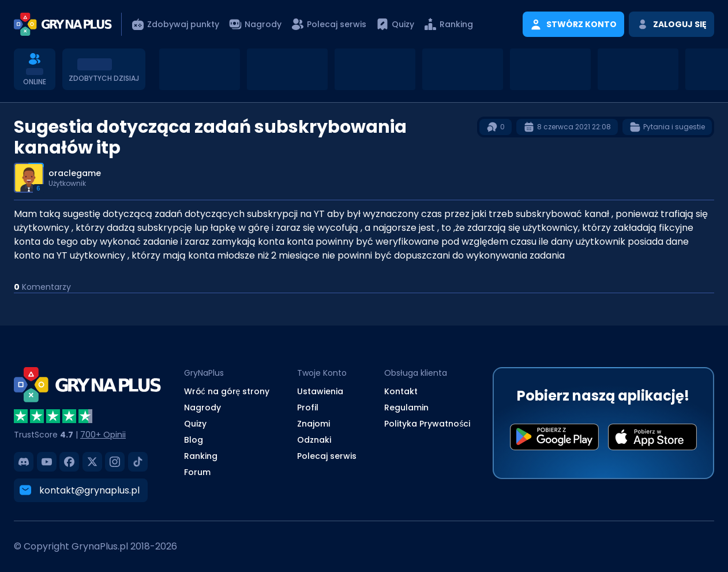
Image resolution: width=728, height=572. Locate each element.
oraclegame (75, 173)
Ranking (201, 456)
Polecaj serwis (327, 456)
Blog (194, 440)
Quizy (195, 424)
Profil (308, 407)
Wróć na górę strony (227, 391)
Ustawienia (320, 391)
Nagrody (202, 407)
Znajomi (314, 424)
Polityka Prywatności (427, 424)
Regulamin (406, 407)
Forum (197, 472)
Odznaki (314, 440)
